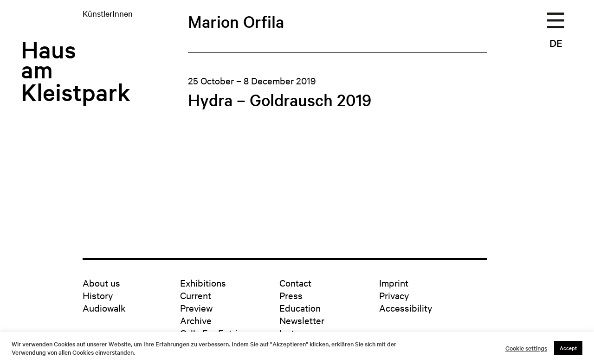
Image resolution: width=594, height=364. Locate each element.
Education (300, 308)
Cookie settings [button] (526, 348)
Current (196, 295)
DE (556, 43)
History (98, 295)
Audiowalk (104, 308)
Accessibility (406, 308)
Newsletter (302, 320)
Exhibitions (203, 283)
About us (101, 283)
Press (291, 295)
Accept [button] (568, 348)
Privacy (394, 295)
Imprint (394, 283)
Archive (196, 320)
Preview (196, 308)
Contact (295, 283)
